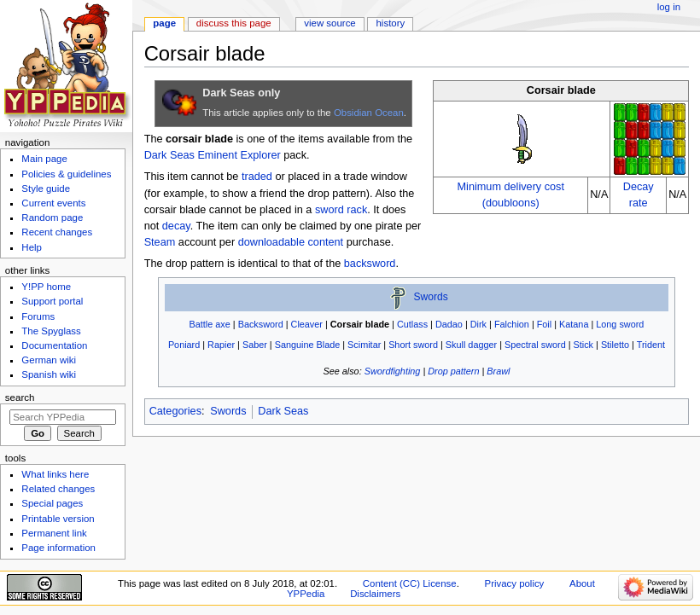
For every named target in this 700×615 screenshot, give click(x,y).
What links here (55, 474)
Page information (58, 548)
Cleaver (307, 324)
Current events (53, 203)
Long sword (620, 324)
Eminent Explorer (239, 155)
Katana (574, 324)
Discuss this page (234, 23)
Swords (431, 298)
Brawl (498, 371)
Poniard (184, 345)
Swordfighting (393, 371)
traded (257, 177)
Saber (255, 345)
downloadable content (291, 242)
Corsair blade (360, 324)
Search (20, 397)
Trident (651, 345)
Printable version (58, 519)
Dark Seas (169, 155)
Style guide (46, 189)
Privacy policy (515, 583)
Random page (52, 218)
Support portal (52, 301)
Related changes (58, 489)
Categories (175, 411)
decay (176, 226)
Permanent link (54, 533)
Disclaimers (375, 594)
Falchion (512, 324)
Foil (544, 324)
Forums (38, 316)
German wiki (49, 360)
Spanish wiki (49, 374)
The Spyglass (51, 331)
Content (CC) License (410, 583)
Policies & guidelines (66, 174)
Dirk (478, 324)
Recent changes (57, 232)
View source (330, 23)
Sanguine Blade (308, 345)
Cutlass (412, 324)
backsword (370, 264)
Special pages (52, 503)
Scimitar (364, 345)
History (391, 23)
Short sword (413, 345)
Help (32, 247)
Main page (44, 159)
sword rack (341, 210)
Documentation (54, 345)
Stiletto (615, 345)
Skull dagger (471, 345)
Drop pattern (453, 371)
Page (164, 23)
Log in (669, 7)
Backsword (261, 324)
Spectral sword (535, 345)
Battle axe (210, 324)
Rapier (221, 345)
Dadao (449, 324)
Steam (160, 242)
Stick (584, 345)
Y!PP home (46, 287)
